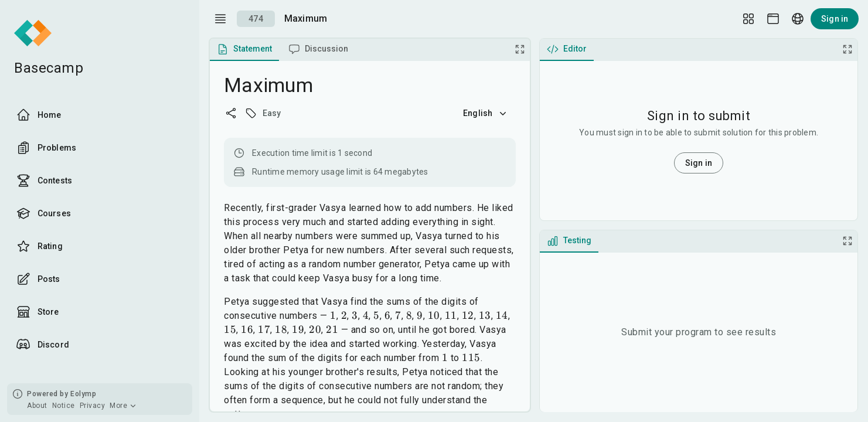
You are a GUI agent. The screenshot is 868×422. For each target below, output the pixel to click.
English (486, 113)
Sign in (835, 19)
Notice (64, 406)
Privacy (93, 406)
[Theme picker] (773, 19)
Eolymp (83, 394)
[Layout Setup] (748, 19)
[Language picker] (798, 19)
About (37, 406)
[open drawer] (220, 19)
